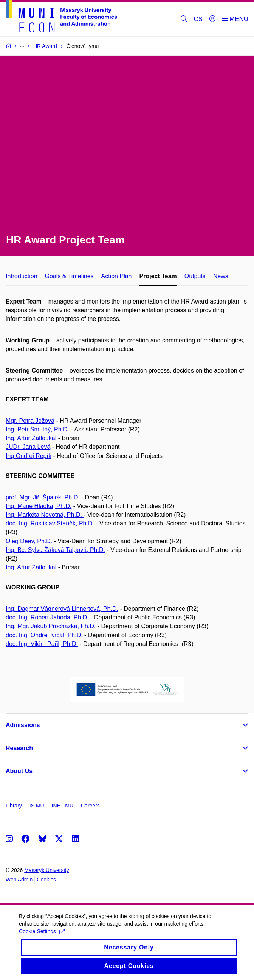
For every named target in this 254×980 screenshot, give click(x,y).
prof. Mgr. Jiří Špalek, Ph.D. (43, 497)
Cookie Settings (42, 938)
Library (14, 806)
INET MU (63, 806)
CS (198, 19)
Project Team (158, 276)
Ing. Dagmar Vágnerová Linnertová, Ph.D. (62, 609)
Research (19, 748)
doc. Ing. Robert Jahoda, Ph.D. (47, 617)
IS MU (37, 806)
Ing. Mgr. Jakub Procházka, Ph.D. (51, 626)
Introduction (22, 276)
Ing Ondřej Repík (29, 456)
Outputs (195, 276)
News (221, 276)
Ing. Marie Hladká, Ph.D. (39, 506)
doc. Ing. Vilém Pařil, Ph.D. (42, 644)
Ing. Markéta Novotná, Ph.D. (45, 515)
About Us (19, 771)
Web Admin (19, 880)
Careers (90, 806)
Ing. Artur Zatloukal (31, 438)
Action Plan (117, 276)
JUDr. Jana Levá (28, 447)
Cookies (46, 880)
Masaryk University (46, 870)
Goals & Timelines (69, 276)
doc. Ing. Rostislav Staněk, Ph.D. (51, 523)
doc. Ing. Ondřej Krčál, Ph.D (43, 635)
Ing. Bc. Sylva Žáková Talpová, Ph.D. (55, 550)
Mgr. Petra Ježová (30, 421)
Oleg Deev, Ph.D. (29, 541)
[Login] (212, 19)
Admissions (23, 725)
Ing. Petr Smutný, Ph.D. (37, 429)
